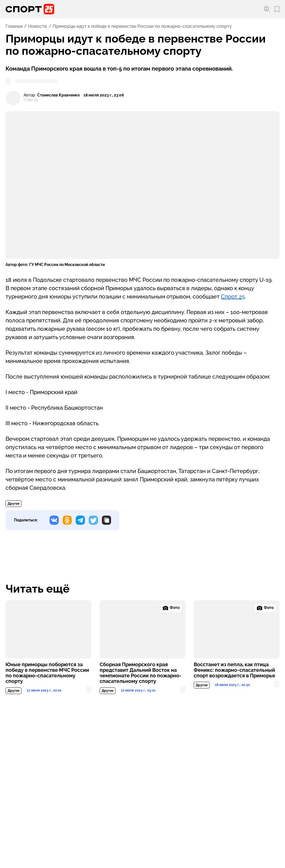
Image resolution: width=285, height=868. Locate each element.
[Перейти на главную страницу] (30, 9)
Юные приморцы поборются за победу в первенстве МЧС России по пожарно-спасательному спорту (47, 673)
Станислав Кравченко (58, 95)
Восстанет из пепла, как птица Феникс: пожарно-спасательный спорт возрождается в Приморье (234, 670)
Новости (38, 26)
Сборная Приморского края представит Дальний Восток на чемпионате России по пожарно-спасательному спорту (141, 673)
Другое (13, 504)
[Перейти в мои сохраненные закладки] (277, 9)
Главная (14, 26)
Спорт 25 (233, 297)
